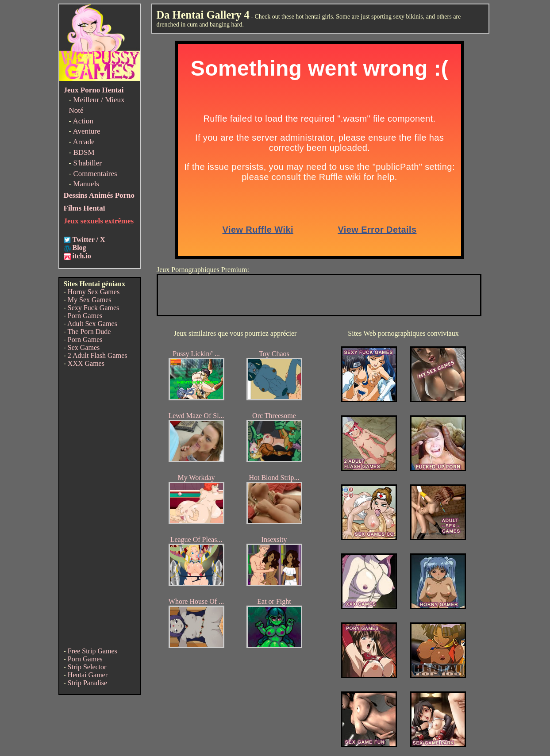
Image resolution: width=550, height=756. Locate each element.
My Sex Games (90, 300)
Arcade (83, 142)
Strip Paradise (87, 683)
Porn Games (85, 316)
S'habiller (87, 163)
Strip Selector (87, 667)
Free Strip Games (92, 651)
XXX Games (86, 363)
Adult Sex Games (92, 324)
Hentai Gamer (88, 675)
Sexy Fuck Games (93, 308)
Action (83, 121)
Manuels (86, 184)
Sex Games (84, 347)
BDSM (84, 152)
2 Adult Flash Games (98, 355)
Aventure (86, 131)
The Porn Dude (89, 332)
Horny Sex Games (94, 292)
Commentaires (95, 174)
